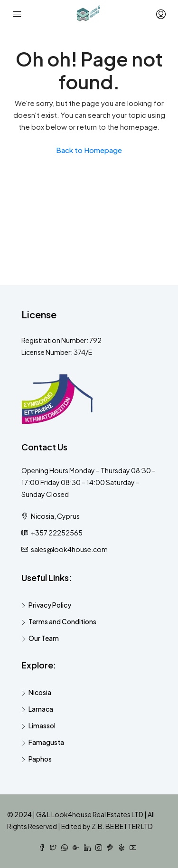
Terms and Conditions (62, 621)
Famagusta (46, 742)
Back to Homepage (89, 150)
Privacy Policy (50, 605)
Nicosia (40, 692)
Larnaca (41, 709)
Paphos (40, 759)
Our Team (44, 638)
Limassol (42, 725)
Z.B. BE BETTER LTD (122, 826)
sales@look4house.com (69, 549)
